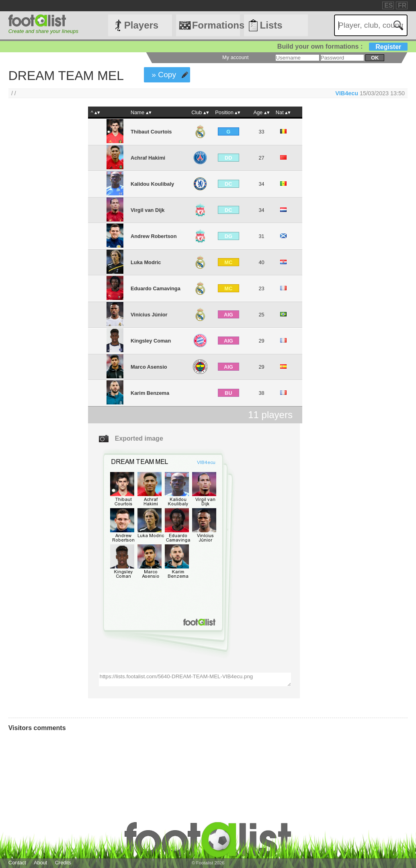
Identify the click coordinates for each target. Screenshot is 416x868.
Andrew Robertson (154, 236)
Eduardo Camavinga (156, 288)
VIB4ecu (347, 93)
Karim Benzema (150, 393)
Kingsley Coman (151, 341)
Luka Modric (146, 262)
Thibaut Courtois (151, 132)
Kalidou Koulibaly (152, 184)
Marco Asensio (149, 367)
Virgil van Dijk (148, 210)
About (40, 863)
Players (141, 25)
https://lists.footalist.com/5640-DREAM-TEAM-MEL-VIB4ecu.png (195, 679)
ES (388, 5)
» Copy (164, 75)
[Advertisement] (40, 240)
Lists (271, 25)
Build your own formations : (342, 46)
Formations (216, 25)
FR (402, 5)
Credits (63, 863)
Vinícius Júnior (149, 315)
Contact (17, 863)
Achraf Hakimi (148, 158)
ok (375, 58)
